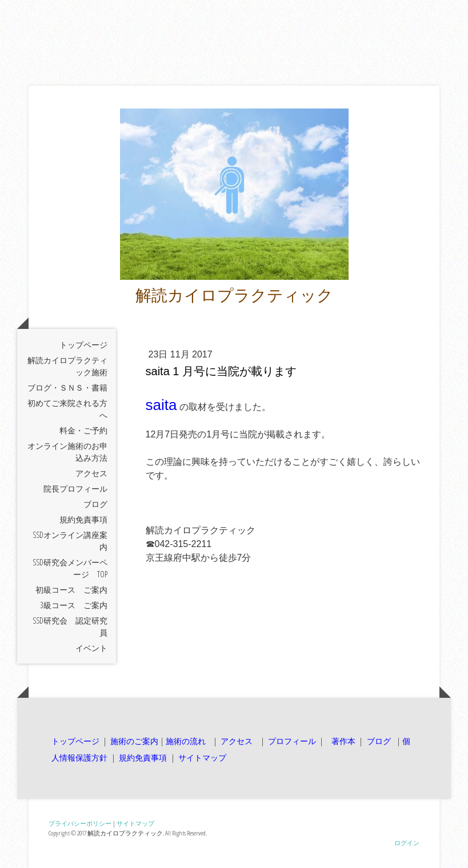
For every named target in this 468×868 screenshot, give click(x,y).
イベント (91, 648)
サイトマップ (202, 758)
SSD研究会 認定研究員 (70, 626)
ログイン (407, 843)
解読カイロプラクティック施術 (67, 366)
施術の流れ (186, 741)
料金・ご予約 (83, 430)
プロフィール (291, 741)
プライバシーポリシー (80, 823)
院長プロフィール (75, 489)
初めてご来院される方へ (67, 409)
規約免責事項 (83, 519)
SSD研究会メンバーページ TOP (70, 568)
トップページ (83, 345)
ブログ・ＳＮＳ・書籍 (67, 387)
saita (161, 405)
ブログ (95, 504)
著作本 (342, 741)
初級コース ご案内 (71, 590)
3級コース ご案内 (74, 605)
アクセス (91, 473)
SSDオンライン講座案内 (70, 541)
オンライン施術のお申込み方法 (67, 452)
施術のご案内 (134, 741)
